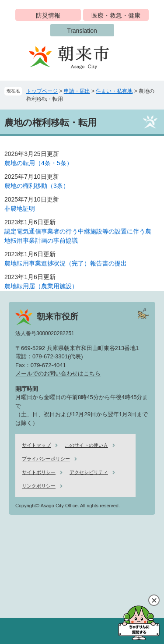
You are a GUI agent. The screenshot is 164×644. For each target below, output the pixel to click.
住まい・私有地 (114, 91)
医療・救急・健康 (116, 15)
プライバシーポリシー (46, 459)
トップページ (42, 91)
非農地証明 (20, 209)
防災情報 (48, 15)
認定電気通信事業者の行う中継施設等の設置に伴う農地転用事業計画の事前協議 (78, 236)
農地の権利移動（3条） (37, 186)
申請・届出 (77, 91)
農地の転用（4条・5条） (38, 163)
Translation (82, 31)
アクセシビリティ (89, 472)
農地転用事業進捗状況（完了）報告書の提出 (66, 263)
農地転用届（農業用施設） (41, 286)
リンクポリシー (39, 486)
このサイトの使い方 (86, 445)
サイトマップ (36, 445)
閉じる (154, 600)
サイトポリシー (39, 472)
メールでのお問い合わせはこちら (58, 373)
